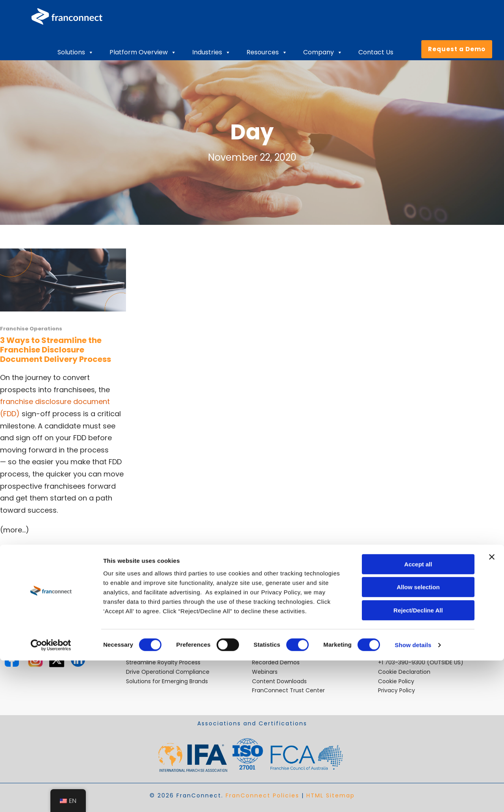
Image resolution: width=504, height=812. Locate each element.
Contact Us (376, 52)
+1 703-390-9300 (402, 662)
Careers (263, 625)
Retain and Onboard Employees (170, 653)
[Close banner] (492, 708)
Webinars (265, 672)
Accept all (418, 716)
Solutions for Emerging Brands (167, 681)
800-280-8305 (398, 653)
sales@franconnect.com (412, 634)
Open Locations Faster (157, 625)
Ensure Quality (146, 643)
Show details (413, 796)
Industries (211, 52)
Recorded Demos (276, 662)
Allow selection (418, 739)
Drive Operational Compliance (168, 672)
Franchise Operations (31, 329)
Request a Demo (457, 49)
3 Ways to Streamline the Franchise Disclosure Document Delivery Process (56, 350)
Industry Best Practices (283, 634)
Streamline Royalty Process (163, 662)
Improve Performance (157, 634)
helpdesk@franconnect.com (418, 615)
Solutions (76, 52)
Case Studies (270, 643)
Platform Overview (143, 52)
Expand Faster (145, 615)
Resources (267, 52)
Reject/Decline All (418, 762)
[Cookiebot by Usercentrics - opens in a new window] (51, 797)
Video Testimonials (278, 653)
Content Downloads (279, 681)
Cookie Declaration (404, 672)
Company (323, 52)
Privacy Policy (397, 690)
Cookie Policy (396, 681)
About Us (264, 615)
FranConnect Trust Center (288, 690)
